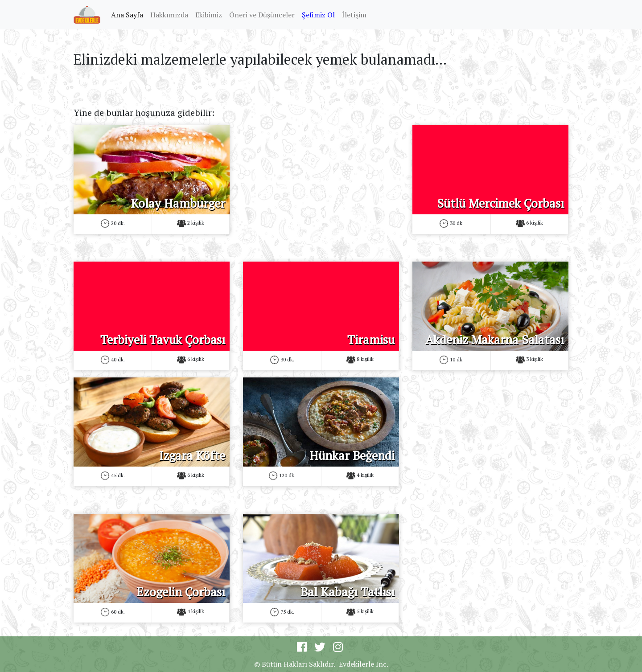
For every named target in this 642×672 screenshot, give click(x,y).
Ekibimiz (209, 15)
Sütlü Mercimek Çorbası (500, 203)
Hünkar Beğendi (352, 455)
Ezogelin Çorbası (181, 592)
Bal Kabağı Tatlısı (348, 592)
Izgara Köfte (192, 455)
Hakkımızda (169, 15)
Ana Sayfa (129, 14)
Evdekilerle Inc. (364, 664)
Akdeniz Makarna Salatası (495, 340)
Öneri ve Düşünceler (262, 15)
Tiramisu (371, 340)
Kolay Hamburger (178, 203)
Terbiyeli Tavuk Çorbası (163, 340)
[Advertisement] (321, 188)
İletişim (354, 15)
